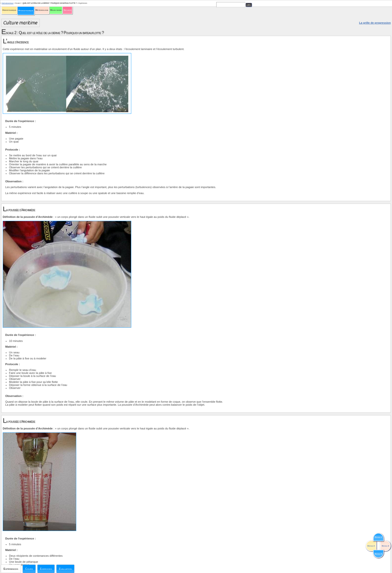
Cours (29, 569)
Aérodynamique (9, 10)
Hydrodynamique (26, 11)
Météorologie (42, 10)
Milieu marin (56, 10)
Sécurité (67, 10)
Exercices (46, 569)
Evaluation (65, 569)
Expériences (11, 569)
